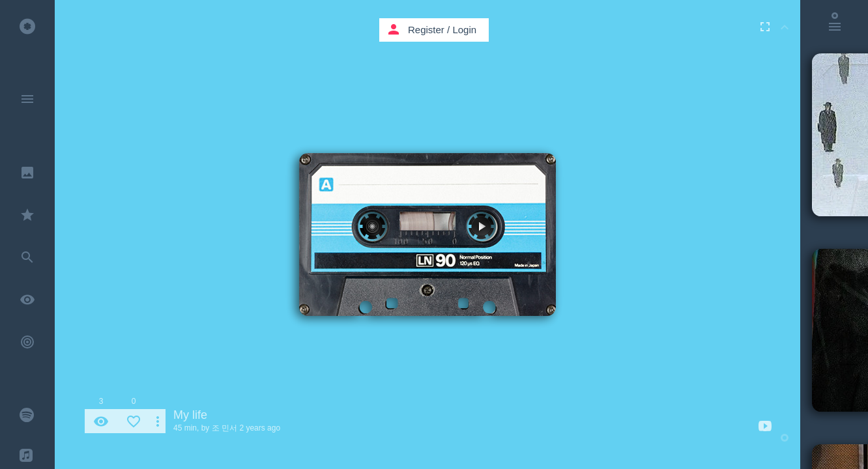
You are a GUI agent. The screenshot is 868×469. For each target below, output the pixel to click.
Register (426, 30)
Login (464, 30)
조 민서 (224, 428)
